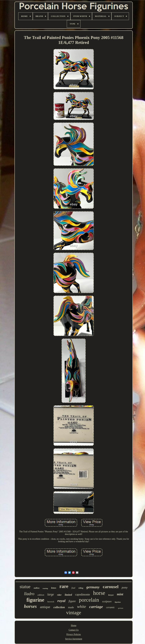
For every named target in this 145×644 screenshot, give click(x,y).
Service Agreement (74, 639)
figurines (118, 602)
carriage (96, 607)
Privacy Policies (74, 634)
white (82, 607)
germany (93, 587)
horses (30, 606)
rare (64, 586)
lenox (54, 588)
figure (72, 601)
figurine (35, 600)
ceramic (110, 607)
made (71, 607)
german (121, 608)
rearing (45, 588)
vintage (74, 612)
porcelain (89, 600)
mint (120, 594)
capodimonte (83, 595)
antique (45, 607)
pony (125, 587)
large (51, 594)
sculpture (107, 601)
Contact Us (74, 630)
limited (68, 595)
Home (74, 625)
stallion (36, 588)
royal (61, 601)
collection (59, 607)
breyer (111, 595)
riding (81, 588)
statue (25, 587)
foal (73, 588)
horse (99, 593)
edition (41, 595)
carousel (111, 587)
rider (59, 595)
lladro (29, 594)
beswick (51, 602)
